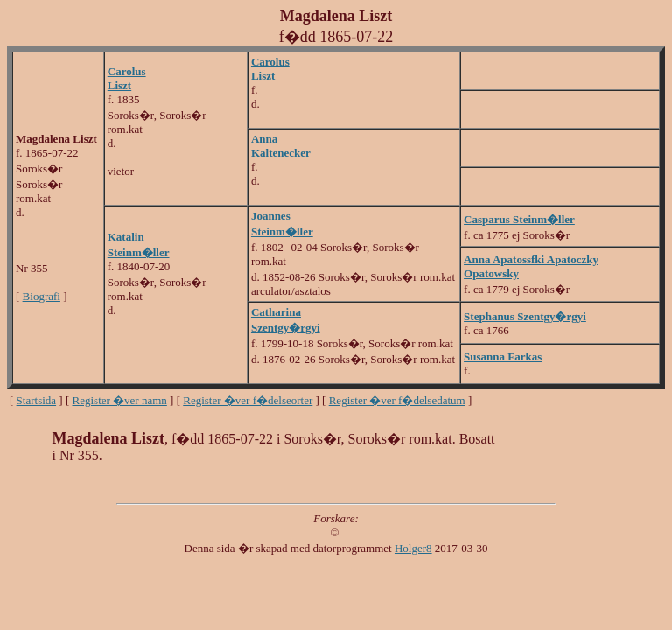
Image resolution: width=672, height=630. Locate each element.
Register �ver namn (120, 400)
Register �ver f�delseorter (248, 400)
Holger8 (413, 548)
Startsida (37, 400)
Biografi (42, 296)
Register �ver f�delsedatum (397, 400)
